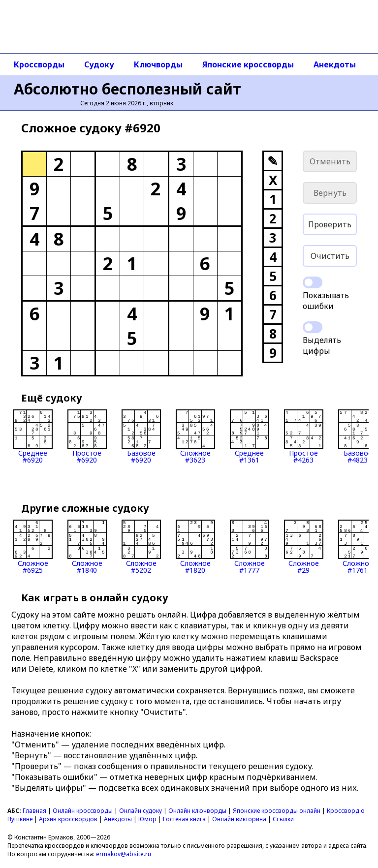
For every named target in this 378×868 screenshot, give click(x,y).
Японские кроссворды (248, 64)
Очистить (330, 256)
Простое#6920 (87, 436)
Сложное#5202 (141, 547)
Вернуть (330, 193)
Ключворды (158, 64)
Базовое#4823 (358, 436)
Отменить (330, 161)
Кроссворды (39, 64)
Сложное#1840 (87, 547)
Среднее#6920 (33, 436)
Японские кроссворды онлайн (277, 811)
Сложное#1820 (195, 547)
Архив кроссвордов (68, 819)
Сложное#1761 (358, 547)
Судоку (99, 64)
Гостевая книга (184, 819)
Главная (34, 811)
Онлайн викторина (239, 819)
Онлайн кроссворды (83, 811)
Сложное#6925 (33, 547)
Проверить (330, 224)
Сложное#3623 (195, 436)
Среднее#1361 (250, 436)
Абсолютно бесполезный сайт (127, 89)
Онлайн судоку (141, 811)
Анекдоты (335, 64)
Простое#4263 (304, 436)
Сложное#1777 (250, 547)
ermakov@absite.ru (124, 854)
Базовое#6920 (141, 436)
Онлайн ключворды (197, 811)
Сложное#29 (304, 547)
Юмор (147, 819)
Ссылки (283, 819)
